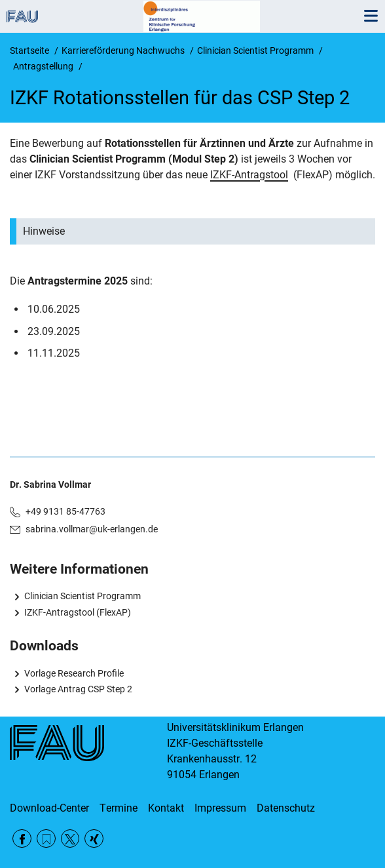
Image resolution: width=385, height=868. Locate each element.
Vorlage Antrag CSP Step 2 (78, 689)
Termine (119, 808)
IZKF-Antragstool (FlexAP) (78, 612)
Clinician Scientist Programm (82, 596)
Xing (94, 839)
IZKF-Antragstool (249, 175)
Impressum (220, 808)
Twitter (70, 839)
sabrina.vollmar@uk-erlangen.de (92, 529)
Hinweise (44, 231)
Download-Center (49, 808)
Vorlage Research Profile (74, 673)
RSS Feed (46, 839)
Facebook (22, 839)
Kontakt (166, 808)
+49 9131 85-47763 (65, 511)
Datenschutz (286, 808)
